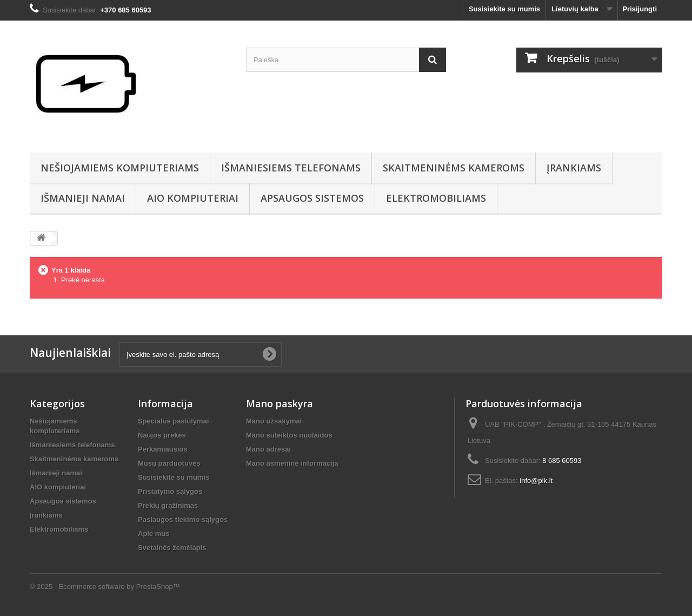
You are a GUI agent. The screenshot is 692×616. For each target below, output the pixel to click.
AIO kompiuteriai (193, 198)
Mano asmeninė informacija (292, 463)
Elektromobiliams (436, 198)
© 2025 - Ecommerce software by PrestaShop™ (105, 587)
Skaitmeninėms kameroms (454, 168)
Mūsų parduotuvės (169, 463)
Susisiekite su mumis (504, 9)
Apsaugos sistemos (312, 198)
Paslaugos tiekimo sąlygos (183, 519)
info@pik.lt (536, 481)
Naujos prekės (162, 435)
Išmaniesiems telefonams (291, 168)
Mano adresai (268, 449)
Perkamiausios (163, 449)
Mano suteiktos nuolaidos (289, 435)
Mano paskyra (280, 403)
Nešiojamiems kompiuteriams (120, 168)
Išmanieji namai (83, 198)
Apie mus (154, 534)
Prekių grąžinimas (168, 505)
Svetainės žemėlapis (172, 548)
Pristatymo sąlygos (170, 491)
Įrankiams (574, 168)
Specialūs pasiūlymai (174, 421)
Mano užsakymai (274, 421)
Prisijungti (640, 9)
